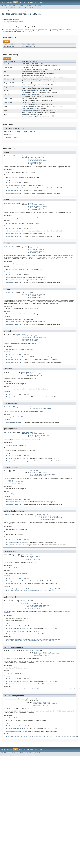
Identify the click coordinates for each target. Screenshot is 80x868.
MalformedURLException (36, 164)
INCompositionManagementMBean (14, 22)
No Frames (28, 6)
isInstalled (26, 97)
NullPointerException (36, 162)
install (25, 85)
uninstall (26, 118)
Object (6, 77)
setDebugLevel (27, 114)
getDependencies (28, 77)
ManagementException (36, 169)
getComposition (27, 64)
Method (21, 8)
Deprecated (30, 2)
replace (25, 101)
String (12, 47)
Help (40, 2)
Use (20, 2)
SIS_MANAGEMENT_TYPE (29, 47)
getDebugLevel (27, 72)
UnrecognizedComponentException (34, 351)
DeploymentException (36, 167)
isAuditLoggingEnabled (30, 93)
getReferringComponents (30, 81)
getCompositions (28, 68)
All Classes (38, 6)
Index (36, 2)
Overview (3, 2)
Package (10, 2)
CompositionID (38, 64)
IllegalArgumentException (35, 633)
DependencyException (30, 353)
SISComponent (9, 81)
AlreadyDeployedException (38, 166)
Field (12, 8)
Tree (24, 2)
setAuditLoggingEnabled (30, 109)
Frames (21, 6)
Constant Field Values (13, 141)
